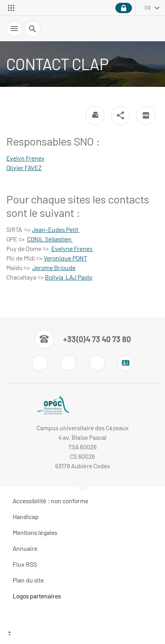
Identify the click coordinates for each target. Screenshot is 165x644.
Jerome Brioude (54, 267)
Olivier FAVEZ (24, 168)
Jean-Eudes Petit (56, 229)
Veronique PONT (65, 258)
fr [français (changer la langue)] (148, 8)
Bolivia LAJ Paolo (69, 277)
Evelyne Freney (73, 248)
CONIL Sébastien (50, 239)
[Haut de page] (82, 634)
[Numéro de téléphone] (83, 339)
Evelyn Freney (25, 158)
